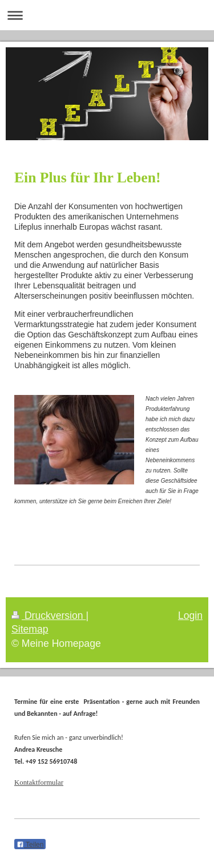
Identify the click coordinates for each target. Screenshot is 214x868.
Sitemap (30, 629)
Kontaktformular (39, 783)
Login (190, 616)
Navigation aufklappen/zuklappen (107, 15)
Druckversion (49, 616)
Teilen (30, 845)
